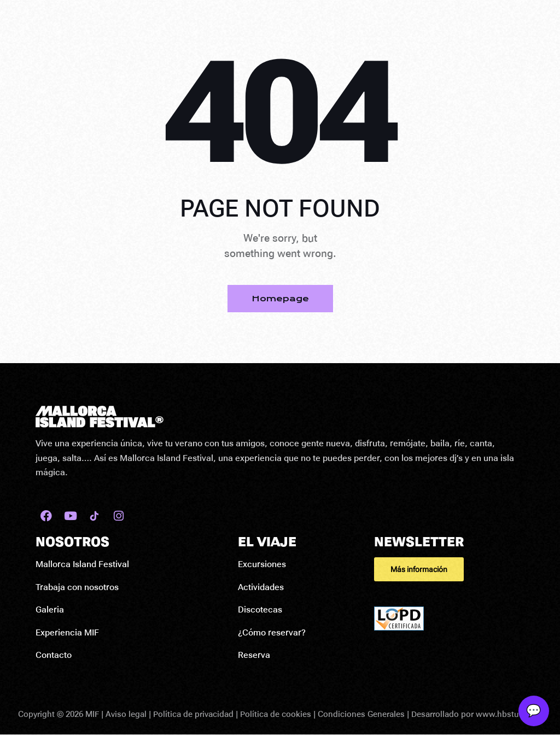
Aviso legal (126, 714)
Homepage (280, 299)
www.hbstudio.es (509, 714)
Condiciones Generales (361, 714)
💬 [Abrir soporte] (533, 711)
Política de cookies (276, 714)
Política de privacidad (193, 714)
